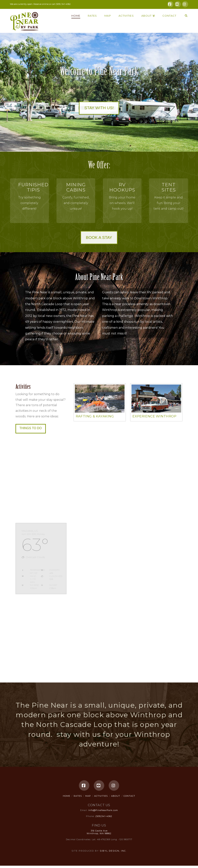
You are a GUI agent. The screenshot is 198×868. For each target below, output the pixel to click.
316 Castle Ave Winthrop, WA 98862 (99, 832)
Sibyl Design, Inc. (113, 851)
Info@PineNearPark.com (103, 810)
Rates (78, 796)
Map (88, 796)
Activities (101, 796)
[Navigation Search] (184, 19)
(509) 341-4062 (63, 4)
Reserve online (41, 4)
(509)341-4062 (104, 816)
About (116, 796)
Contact (129, 796)
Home (67, 796)
